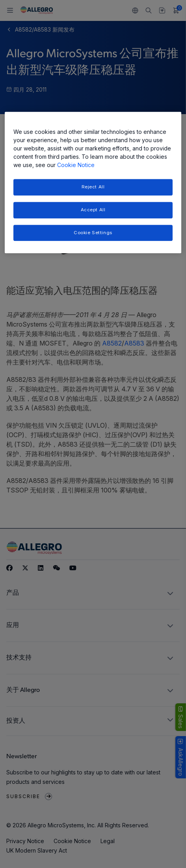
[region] (93, 183)
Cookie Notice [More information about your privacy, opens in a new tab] (76, 165)
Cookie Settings (93, 233)
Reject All (93, 187)
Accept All (93, 210)
